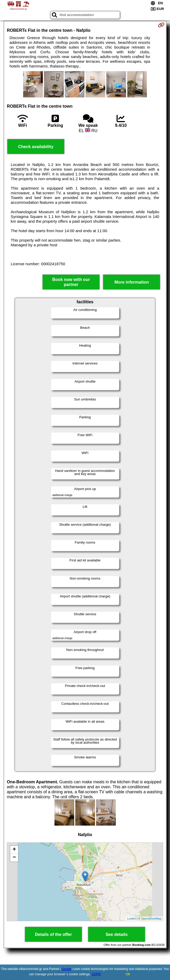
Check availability (36, 147)
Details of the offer (53, 934)
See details (117, 934)
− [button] (14, 858)
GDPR (96, 974)
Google (66, 969)
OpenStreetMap (151, 919)
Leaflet (131, 919)
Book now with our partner (71, 282)
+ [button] (14, 850)
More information (132, 282)
